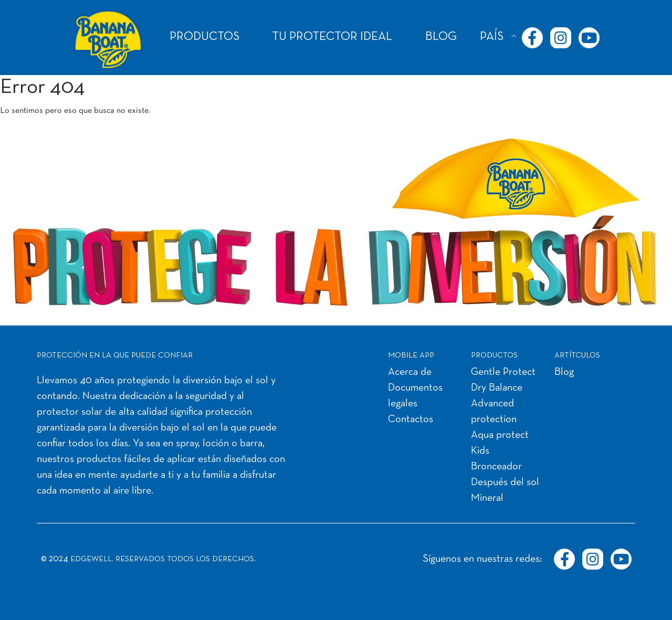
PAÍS (492, 37)
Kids (480, 451)
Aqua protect (500, 435)
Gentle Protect (503, 372)
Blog (564, 372)
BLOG (441, 37)
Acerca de (410, 372)
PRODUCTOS (204, 37)
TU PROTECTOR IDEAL (332, 37)
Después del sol (505, 482)
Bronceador (496, 467)
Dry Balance (497, 388)
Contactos (411, 419)
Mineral (487, 498)
